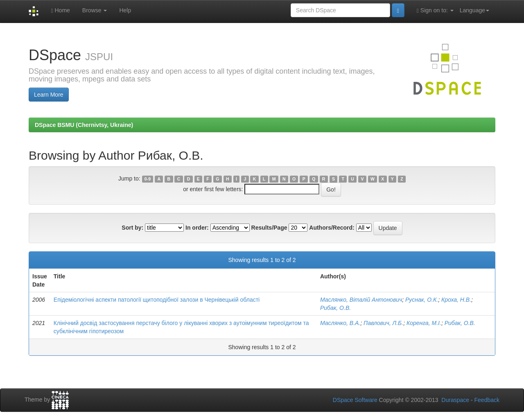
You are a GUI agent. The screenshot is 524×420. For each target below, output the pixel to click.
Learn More (49, 95)
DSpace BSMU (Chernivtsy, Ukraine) (84, 125)
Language (474, 10)
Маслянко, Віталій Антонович (361, 300)
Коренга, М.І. (424, 323)
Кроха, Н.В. (456, 300)
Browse (95, 10)
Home (60, 10)
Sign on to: (435, 10)
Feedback (487, 400)
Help (125, 10)
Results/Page (269, 228)
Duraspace (455, 400)
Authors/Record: (332, 228)
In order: (197, 228)
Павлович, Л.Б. (383, 323)
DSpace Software (355, 400)
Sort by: (132, 228)
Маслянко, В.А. (340, 323)
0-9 (148, 179)
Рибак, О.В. (335, 308)
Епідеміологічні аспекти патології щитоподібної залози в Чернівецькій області (157, 300)
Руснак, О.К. (422, 300)
